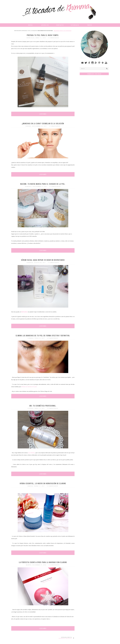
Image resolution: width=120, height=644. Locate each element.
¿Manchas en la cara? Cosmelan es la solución (43, 123)
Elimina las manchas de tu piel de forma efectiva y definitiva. (43, 336)
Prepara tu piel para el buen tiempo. (43, 35)
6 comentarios (54, 38)
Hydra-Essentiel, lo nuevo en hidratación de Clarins (43, 483)
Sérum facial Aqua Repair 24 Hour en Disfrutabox (43, 260)
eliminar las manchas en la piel (29, 387)
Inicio (30, 25)
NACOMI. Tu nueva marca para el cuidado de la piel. (43, 184)
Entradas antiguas (65, 638)
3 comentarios (55, 126)
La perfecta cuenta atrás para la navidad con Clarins (43, 562)
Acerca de (45, 25)
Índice (90, 25)
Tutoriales (75, 25)
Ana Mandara (31, 453)
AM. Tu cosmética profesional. (43, 406)
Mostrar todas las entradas (63, 31)
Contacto (60, 25)
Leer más (43, 114)
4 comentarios (53, 338)
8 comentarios (55, 187)
